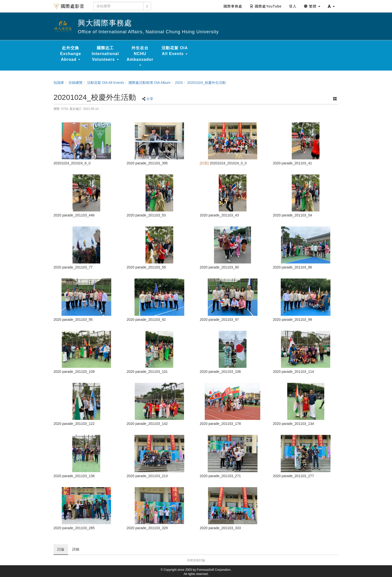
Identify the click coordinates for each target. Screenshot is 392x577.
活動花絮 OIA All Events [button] (175, 51)
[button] (331, 6)
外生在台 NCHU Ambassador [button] (140, 56)
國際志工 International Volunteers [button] (105, 54)
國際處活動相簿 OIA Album (149, 83)
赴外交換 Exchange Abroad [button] (71, 54)
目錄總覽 (75, 83)
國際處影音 (69, 7)
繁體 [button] (312, 6)
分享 (150, 99)
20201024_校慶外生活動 (206, 83)
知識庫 (59, 83)
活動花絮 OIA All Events (106, 83)
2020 (179, 83)
